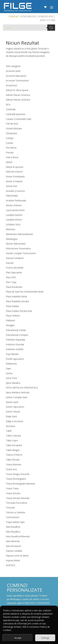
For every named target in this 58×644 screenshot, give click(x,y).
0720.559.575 (28, 16)
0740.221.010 (46, 16)
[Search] (51, 28)
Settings (45, 638)
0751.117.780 (48, 20)
